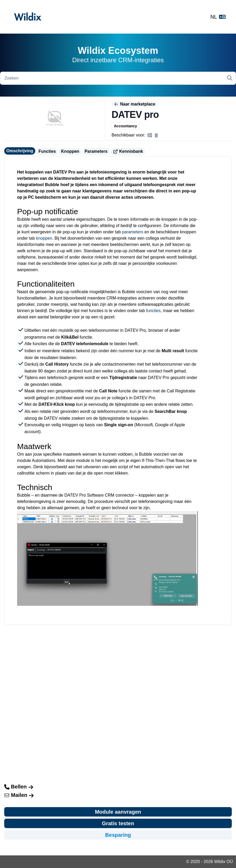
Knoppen (70, 151)
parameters (133, 232)
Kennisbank (128, 152)
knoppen (44, 238)
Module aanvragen (118, 812)
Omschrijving (20, 151)
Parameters (96, 151)
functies (153, 311)
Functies (47, 151)
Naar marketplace (134, 104)
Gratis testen (118, 823)
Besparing (118, 835)
